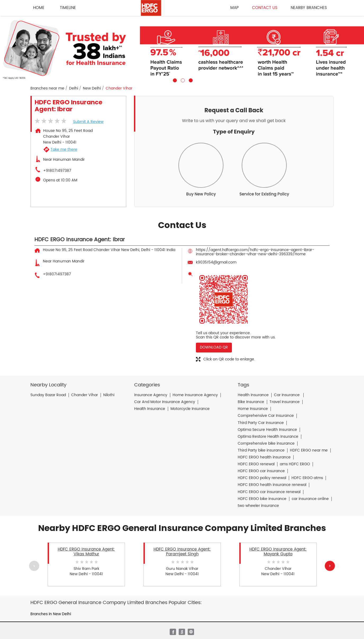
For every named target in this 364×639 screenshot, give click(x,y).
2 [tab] (182, 80)
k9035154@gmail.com (216, 262)
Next (330, 566)
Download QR (214, 347)
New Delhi (92, 88)
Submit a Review (88, 122)
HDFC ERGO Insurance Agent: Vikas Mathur (86, 552)
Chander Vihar (85, 395)
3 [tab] (190, 80)
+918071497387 (57, 171)
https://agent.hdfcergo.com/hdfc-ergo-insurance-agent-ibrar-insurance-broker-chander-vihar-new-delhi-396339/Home (255, 252)
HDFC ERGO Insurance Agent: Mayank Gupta (278, 552)
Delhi (74, 88)
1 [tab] (174, 80)
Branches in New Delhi (51, 614)
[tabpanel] (182, 49)
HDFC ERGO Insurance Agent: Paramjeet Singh (182, 552)
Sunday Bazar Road (48, 395)
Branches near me (47, 88)
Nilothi (109, 395)
